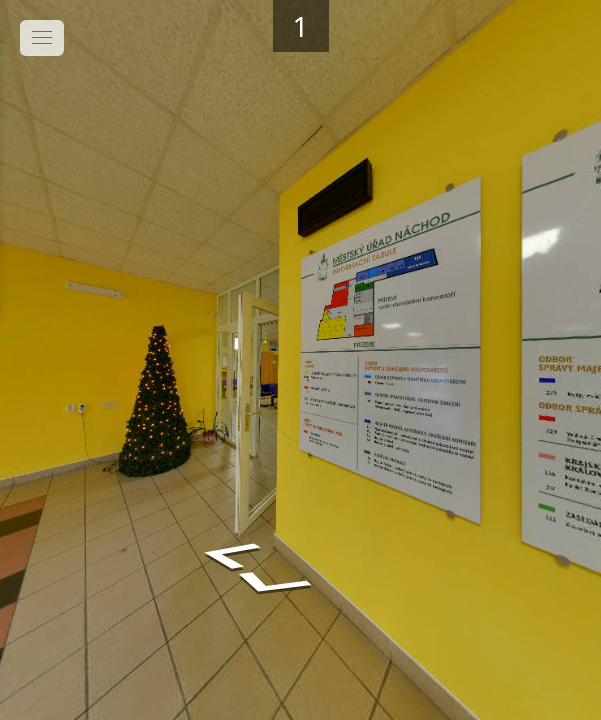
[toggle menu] (42, 38)
